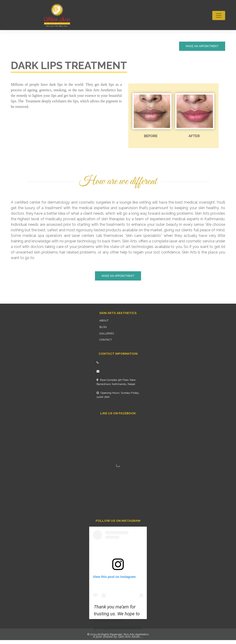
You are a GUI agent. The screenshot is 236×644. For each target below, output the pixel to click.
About (104, 320)
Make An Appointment (202, 46)
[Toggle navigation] (219, 15)
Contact (106, 340)
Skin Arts (129, 634)
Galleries (107, 333)
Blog (103, 327)
